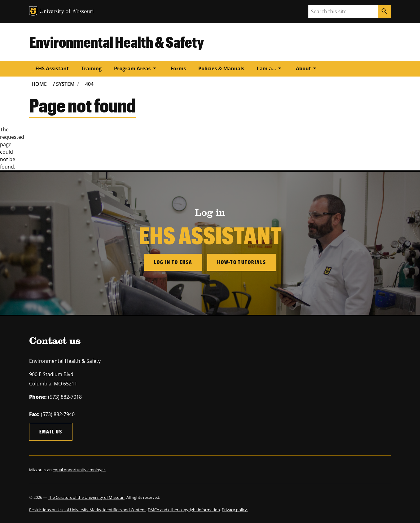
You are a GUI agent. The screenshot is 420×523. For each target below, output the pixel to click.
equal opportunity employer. (79, 470)
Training (91, 68)
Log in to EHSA (173, 262)
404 (89, 84)
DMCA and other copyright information (184, 510)
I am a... (270, 68)
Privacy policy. (235, 510)
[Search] (384, 11)
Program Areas (136, 68)
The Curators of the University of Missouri (86, 497)
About (307, 68)
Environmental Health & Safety (117, 42)
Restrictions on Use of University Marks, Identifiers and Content (87, 510)
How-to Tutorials (242, 262)
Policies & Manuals (221, 68)
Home (39, 84)
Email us (51, 431)
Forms (178, 68)
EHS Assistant (52, 68)
